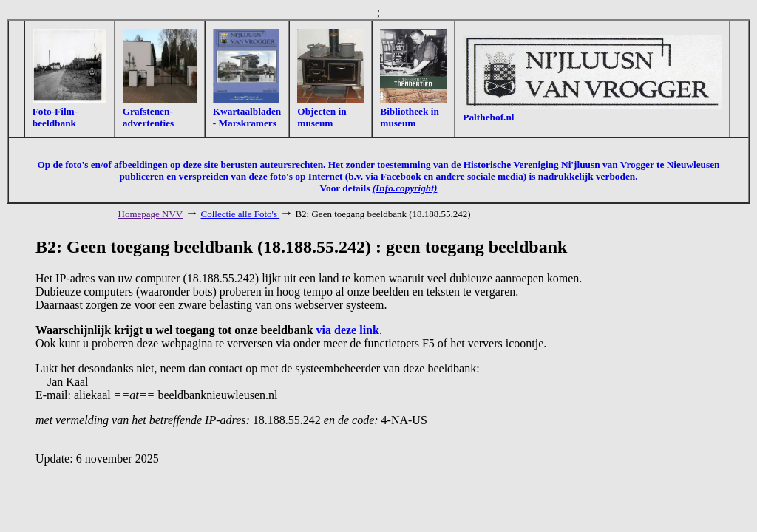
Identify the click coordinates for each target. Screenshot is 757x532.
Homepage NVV (151, 214)
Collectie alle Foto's (241, 214)
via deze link (348, 330)
